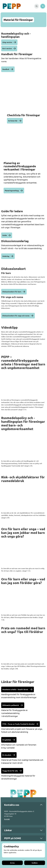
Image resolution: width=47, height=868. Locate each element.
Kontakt (7, 819)
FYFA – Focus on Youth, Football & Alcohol (18, 724)
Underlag (6, 256)
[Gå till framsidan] (12, 6)
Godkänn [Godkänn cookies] (35, 863)
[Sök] (37, 6)
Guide (5, 235)
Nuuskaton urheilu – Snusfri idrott (15, 689)
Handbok (6, 69)
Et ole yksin (7, 755)
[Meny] (43, 6)
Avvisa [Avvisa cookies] (12, 863)
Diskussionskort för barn (12, 292)
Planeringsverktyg (12, 190)
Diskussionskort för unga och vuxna (16, 316)
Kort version (7, 48)
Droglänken (7, 740)
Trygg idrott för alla (10, 771)
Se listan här (13, 121)
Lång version (7, 42)
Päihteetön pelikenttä (11, 705)
